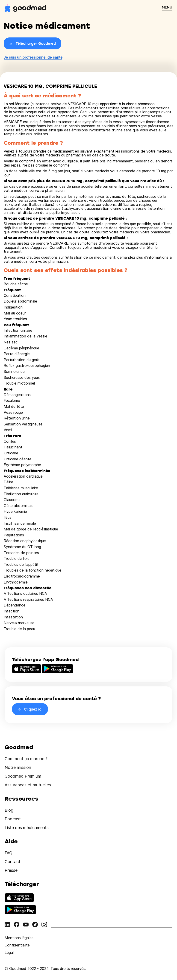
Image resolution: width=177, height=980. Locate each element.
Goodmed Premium (23, 776)
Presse (11, 870)
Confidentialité (17, 945)
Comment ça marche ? (26, 759)
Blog (9, 810)
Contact (12, 862)
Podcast (13, 819)
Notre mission (18, 767)
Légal (9, 952)
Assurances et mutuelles (28, 785)
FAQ (9, 853)
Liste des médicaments (27, 828)
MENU (167, 7)
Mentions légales (19, 938)
